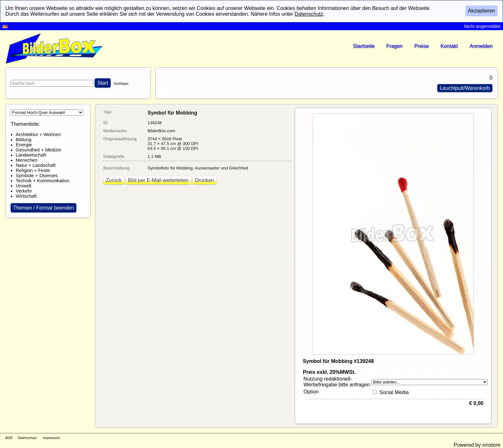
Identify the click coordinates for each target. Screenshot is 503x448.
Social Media (394, 392)
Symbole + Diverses (37, 176)
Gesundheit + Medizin (38, 150)
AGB (9, 438)
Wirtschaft (26, 196)
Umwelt (24, 186)
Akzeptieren (482, 11)
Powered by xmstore (477, 445)
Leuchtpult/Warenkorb (465, 88)
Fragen (394, 46)
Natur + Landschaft (36, 165)
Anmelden (481, 46)
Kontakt (449, 46)
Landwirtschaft (31, 155)
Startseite (364, 46)
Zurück (114, 180)
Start (103, 83)
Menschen (27, 160)
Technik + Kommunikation (43, 181)
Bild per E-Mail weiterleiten (158, 180)
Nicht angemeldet (482, 26)
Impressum (51, 438)
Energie (24, 145)
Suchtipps (121, 83)
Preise (421, 46)
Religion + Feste (33, 170)
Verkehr (24, 191)
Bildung (24, 140)
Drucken (205, 180)
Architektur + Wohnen (38, 134)
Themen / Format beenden (43, 208)
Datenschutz (27, 438)
